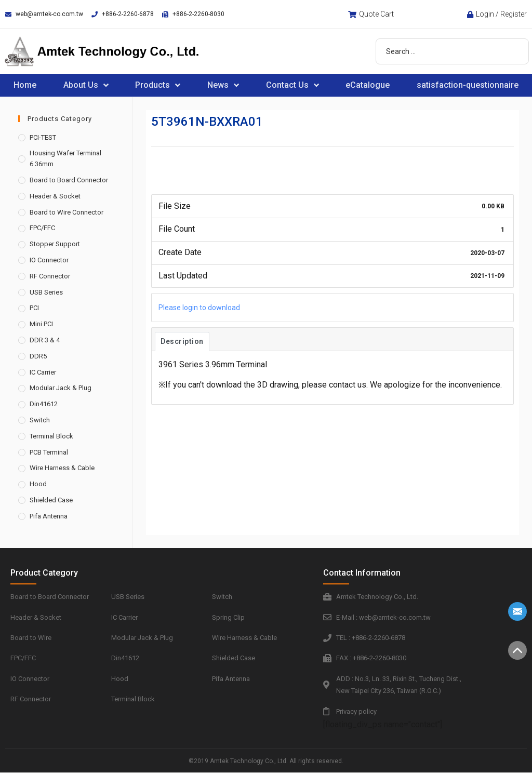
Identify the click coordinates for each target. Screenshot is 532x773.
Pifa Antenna (49, 516)
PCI (34, 308)
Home (25, 85)
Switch (40, 420)
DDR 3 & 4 (45, 340)
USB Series (46, 292)
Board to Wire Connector (66, 212)
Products (158, 85)
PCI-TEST (43, 137)
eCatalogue (368, 85)
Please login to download (199, 308)
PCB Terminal (49, 452)
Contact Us (292, 85)
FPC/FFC (42, 228)
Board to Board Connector (69, 180)
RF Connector (50, 276)
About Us (86, 85)
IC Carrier (43, 372)
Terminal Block (51, 436)
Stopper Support (55, 244)
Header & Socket (55, 196)
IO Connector (49, 260)
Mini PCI (41, 324)
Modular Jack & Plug (61, 388)
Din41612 (44, 404)
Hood (38, 484)
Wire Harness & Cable (62, 468)
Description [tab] (182, 341)
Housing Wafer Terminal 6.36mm (65, 158)
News (223, 85)
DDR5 (38, 356)
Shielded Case (51, 500)
